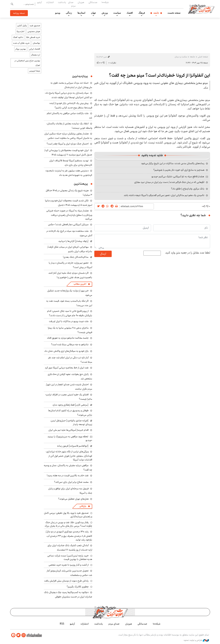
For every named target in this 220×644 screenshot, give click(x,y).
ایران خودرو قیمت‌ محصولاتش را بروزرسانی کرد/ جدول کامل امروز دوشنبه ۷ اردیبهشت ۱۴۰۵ (68, 153)
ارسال (103, 254)
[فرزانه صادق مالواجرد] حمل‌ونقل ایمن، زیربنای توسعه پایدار (71, 422)
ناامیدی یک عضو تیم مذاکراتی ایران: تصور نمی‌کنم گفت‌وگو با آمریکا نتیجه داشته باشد (164, 195)
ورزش (105, 13)
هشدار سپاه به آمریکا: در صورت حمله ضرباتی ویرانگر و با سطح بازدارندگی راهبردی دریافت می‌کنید (69, 215)
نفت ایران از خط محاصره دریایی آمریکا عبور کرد (67, 368)
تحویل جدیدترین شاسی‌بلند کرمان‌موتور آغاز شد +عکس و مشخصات (69, 573)
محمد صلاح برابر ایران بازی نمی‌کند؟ (71, 482)
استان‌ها (81, 13)
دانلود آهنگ (18, 37)
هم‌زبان (81, 2)
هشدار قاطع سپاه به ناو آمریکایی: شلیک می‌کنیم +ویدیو (178, 176)
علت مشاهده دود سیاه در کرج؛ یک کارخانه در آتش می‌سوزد (69, 233)
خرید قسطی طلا (33, 37)
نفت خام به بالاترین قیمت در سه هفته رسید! (68, 475)
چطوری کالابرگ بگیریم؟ (78, 587)
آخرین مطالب (80, 284)
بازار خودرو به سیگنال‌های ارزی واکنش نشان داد (66, 351)
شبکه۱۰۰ (105, 2)
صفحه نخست (174, 13)
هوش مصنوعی (34, 31)
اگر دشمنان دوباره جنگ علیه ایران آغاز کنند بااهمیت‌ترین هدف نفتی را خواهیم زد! (70, 275)
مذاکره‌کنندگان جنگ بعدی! (76, 257)
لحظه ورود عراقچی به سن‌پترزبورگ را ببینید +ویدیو (70, 438)
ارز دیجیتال (36, 55)
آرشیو (40, 2)
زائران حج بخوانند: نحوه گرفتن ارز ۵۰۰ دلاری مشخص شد (70, 376)
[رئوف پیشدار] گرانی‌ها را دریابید (73, 241)
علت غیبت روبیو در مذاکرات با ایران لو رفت (69, 321)
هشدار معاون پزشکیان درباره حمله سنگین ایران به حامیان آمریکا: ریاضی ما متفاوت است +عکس (68, 136)
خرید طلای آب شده (21, 43)
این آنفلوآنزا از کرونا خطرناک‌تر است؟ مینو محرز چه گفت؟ (159, 75)
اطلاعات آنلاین (201, 9)
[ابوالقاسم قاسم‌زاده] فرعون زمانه (73, 446)
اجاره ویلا (20, 31)
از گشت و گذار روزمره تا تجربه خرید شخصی (69, 565)
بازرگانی (83, 506)
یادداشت (62, 2)
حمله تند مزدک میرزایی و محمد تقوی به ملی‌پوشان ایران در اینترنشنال (71, 85)
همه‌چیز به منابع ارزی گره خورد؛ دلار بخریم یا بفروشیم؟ (179, 170)
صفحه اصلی (203, 57)
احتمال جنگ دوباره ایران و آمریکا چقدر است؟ (68, 144)
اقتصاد (130, 13)
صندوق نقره (35, 26)
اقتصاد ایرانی (35, 49)
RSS (62, 624)
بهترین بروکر (21, 49)
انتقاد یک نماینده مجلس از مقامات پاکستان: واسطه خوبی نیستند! (69, 126)
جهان (93, 13)
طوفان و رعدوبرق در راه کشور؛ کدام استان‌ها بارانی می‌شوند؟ (70, 413)
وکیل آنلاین (22, 26)
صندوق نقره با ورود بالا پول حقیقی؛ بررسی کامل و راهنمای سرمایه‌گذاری (68, 515)
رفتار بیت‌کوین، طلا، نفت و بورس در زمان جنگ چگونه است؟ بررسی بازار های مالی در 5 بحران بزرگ (68, 524)
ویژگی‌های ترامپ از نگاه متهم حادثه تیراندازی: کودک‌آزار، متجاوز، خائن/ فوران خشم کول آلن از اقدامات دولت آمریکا (69, 456)
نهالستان (36, 43)
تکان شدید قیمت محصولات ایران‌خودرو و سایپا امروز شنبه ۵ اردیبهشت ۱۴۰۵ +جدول (69, 203)
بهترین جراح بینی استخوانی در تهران (27, 63)
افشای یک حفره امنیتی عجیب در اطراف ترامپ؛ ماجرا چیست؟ (69, 397)
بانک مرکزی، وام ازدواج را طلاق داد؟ (188, 189)
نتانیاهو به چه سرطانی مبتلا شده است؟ (70, 344)
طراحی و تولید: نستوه (196, 640)
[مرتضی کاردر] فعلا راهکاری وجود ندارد (70, 405)
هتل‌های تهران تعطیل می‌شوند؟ (73, 499)
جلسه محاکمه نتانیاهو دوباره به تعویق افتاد (68, 338)
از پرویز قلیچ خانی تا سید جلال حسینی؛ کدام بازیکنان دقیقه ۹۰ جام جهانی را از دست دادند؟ (70, 313)
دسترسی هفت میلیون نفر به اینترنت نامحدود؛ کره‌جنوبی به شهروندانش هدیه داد (69, 173)
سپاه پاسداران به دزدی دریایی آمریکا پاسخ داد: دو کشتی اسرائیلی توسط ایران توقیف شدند (69, 95)
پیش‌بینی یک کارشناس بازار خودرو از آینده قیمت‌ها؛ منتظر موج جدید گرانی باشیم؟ (71, 105)
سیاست (117, 13)
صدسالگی (93, 2)
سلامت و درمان (181, 57)
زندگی (69, 13)
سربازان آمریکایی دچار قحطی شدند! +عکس (68, 224)
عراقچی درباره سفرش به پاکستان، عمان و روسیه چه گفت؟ (68, 468)
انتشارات (50, 2)
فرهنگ (142, 13)
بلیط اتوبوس (35, 71)
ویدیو (58, 13)
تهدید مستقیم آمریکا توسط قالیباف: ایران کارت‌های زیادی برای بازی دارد (71, 163)
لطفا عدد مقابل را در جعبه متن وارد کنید (188, 253)
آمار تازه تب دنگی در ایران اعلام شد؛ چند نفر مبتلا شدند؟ (70, 360)
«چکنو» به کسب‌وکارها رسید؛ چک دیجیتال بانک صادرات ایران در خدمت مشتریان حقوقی (68, 595)
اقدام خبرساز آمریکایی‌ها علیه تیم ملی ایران (69, 430)
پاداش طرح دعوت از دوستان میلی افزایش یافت (66, 581)
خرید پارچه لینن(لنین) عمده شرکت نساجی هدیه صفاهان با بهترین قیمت (70, 557)
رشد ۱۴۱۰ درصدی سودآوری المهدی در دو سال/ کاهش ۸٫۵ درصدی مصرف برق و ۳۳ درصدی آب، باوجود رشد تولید (69, 536)
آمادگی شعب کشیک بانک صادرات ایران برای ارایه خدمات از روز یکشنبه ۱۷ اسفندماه (70, 548)
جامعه (156, 13)
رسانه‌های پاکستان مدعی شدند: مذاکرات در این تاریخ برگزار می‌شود (173, 163)
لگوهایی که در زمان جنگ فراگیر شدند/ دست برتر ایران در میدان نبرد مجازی (169, 182)
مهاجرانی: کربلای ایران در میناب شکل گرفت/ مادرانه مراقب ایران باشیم (70, 249)
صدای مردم (72, 4)
